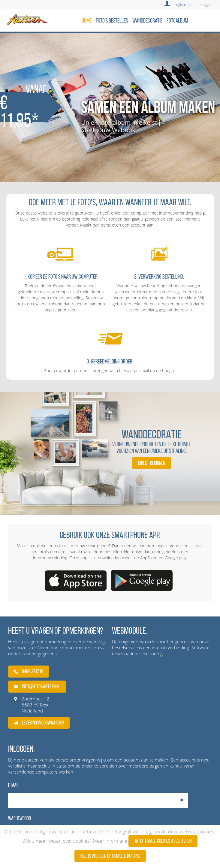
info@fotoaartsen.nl (37, 687)
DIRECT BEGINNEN (152, 463)
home (87, 20)
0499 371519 (29, 672)
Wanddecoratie (147, 20)
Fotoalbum (177, 20)
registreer (183, 5)
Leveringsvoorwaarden (39, 723)
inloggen (206, 5)
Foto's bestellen (112, 20)
